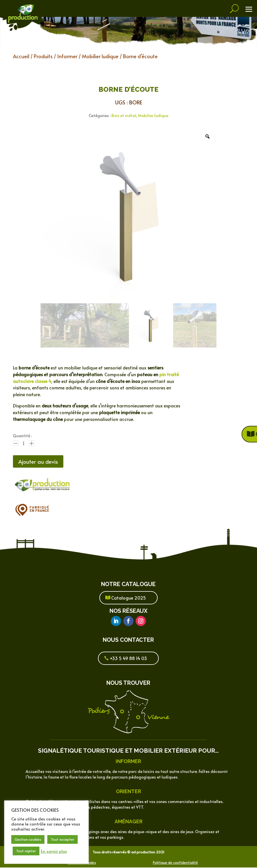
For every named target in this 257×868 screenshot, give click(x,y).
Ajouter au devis (39, 462)
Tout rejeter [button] (26, 851)
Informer (67, 56)
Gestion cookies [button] (28, 839)
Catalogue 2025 (128, 598)
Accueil (21, 56)
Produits (43, 56)
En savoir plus (54, 851)
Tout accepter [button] (62, 839)
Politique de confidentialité (175, 863)
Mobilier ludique (100, 56)
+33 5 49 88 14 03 (128, 659)
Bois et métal (124, 115)
